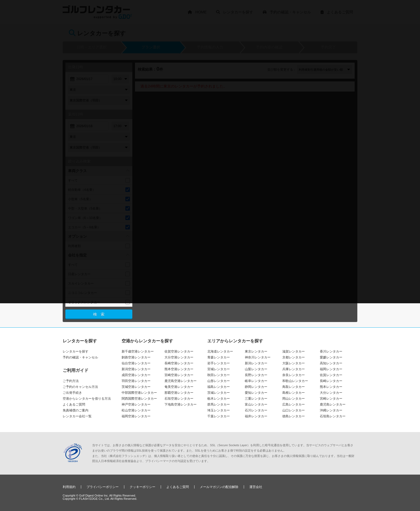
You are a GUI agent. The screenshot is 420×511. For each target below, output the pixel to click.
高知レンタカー (331, 363)
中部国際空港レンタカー (139, 393)
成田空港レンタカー (136, 375)
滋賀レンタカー (294, 351)
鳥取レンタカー (294, 387)
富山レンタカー (256, 404)
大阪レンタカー (294, 363)
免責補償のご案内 (76, 410)
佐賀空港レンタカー (179, 351)
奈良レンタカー (294, 375)
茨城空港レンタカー (136, 387)
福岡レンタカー (331, 369)
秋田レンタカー (219, 375)
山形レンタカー (219, 381)
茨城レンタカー (219, 393)
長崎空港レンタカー (179, 363)
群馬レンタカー (219, 404)
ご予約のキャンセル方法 (80, 387)
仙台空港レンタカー (136, 363)
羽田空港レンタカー (136, 381)
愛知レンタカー (256, 393)
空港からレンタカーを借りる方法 (87, 399)
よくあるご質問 (74, 404)
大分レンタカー (331, 393)
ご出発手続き (72, 393)
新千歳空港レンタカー (138, 351)
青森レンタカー (219, 357)
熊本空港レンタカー (179, 369)
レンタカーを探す (76, 351)
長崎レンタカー (331, 381)
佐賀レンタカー (331, 375)
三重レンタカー (256, 399)
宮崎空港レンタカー (179, 375)
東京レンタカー (256, 351)
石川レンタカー (256, 410)
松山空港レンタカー (136, 410)
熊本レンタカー (331, 387)
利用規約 (69, 487)
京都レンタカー (294, 357)
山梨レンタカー (256, 369)
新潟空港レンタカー (136, 369)
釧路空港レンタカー (136, 357)
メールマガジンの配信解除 (219, 487)
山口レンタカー (294, 410)
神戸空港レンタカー (136, 404)
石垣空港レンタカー (179, 399)
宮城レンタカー (219, 369)
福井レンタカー (256, 416)
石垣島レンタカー (333, 416)
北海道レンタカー (220, 351)
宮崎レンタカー (331, 399)
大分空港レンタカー (179, 357)
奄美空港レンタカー (179, 387)
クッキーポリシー (142, 487)
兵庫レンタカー (294, 369)
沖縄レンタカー (331, 410)
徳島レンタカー (294, 416)
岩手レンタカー (219, 363)
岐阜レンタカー (256, 381)
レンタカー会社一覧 (77, 416)
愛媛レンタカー (331, 357)
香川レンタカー (331, 351)
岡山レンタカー (294, 399)
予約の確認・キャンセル (80, 357)
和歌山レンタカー (295, 381)
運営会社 (256, 487)
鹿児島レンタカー (333, 404)
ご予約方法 (71, 381)
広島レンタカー (294, 404)
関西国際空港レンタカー (139, 399)
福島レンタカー (219, 387)
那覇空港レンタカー (179, 393)
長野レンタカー (256, 375)
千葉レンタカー (219, 416)
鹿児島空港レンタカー (181, 381)
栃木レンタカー (219, 399)
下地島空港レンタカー (181, 404)
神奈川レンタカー (258, 357)
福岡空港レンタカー (136, 416)
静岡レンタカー (256, 387)
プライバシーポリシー (103, 487)
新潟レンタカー (256, 363)
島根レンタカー (294, 393)
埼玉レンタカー (219, 410)
